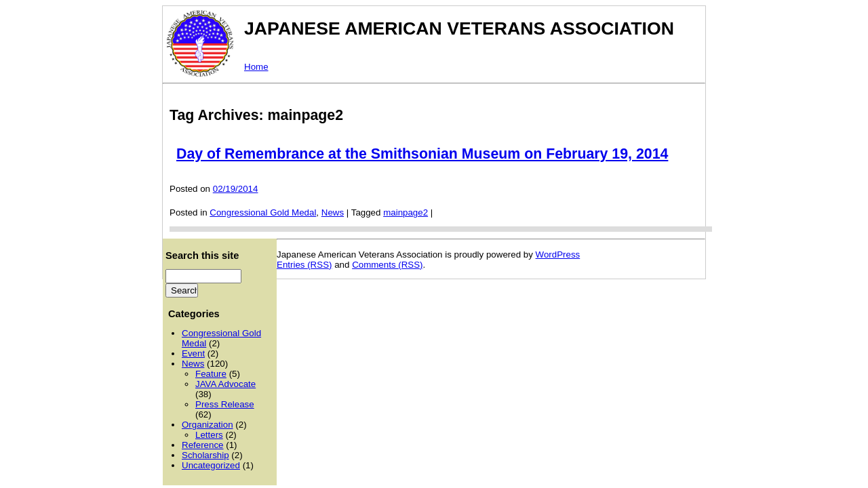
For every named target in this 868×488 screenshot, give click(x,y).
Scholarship (205, 455)
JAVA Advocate (225, 384)
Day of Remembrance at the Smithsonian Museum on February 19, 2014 (422, 154)
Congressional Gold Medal (263, 212)
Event (193, 353)
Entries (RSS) (304, 265)
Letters (209, 435)
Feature (211, 374)
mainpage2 (406, 212)
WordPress (558, 255)
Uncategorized (211, 465)
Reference (203, 445)
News (333, 212)
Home (256, 67)
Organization (208, 425)
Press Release (225, 404)
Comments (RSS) (387, 265)
